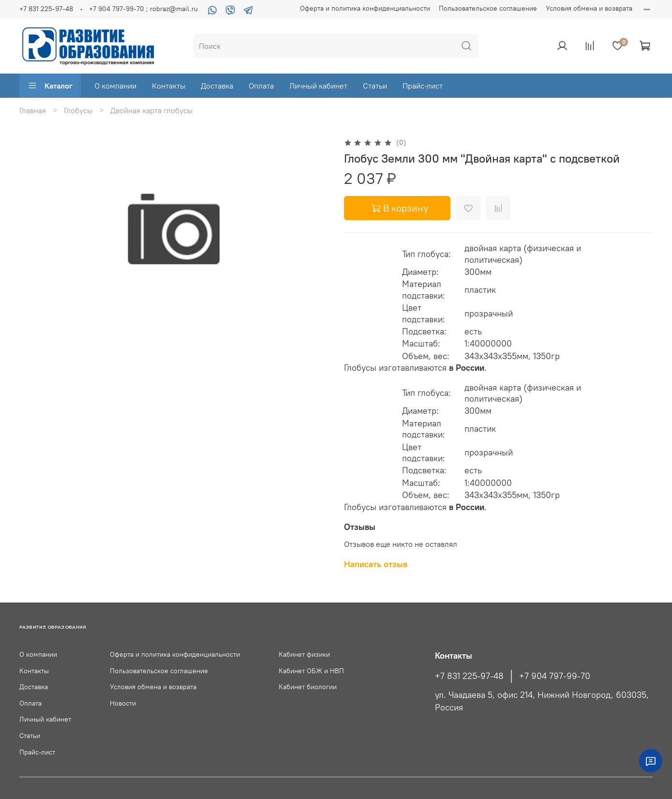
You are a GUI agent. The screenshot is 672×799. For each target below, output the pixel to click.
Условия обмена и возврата (589, 8)
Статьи (375, 86)
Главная (33, 110)
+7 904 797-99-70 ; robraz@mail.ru (143, 9)
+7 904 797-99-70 (555, 676)
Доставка (217, 86)
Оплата (261, 86)
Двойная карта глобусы (151, 110)
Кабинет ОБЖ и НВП (311, 671)
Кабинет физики (304, 654)
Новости (123, 703)
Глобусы (78, 110)
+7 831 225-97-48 (46, 9)
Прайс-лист (423, 86)
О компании (115, 86)
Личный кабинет (318, 86)
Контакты (169, 86)
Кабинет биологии (308, 687)
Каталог (50, 86)
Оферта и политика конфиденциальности (365, 8)
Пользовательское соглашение (488, 8)
